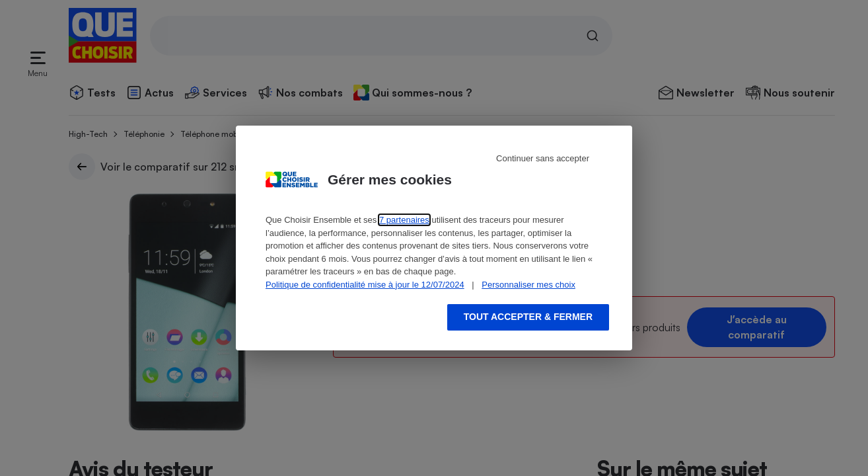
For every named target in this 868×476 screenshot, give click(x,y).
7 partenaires (404, 220)
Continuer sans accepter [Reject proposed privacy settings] (543, 158)
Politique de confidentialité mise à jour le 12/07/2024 (365, 285)
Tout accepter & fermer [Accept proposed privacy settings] (528, 317)
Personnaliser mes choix (528, 285)
